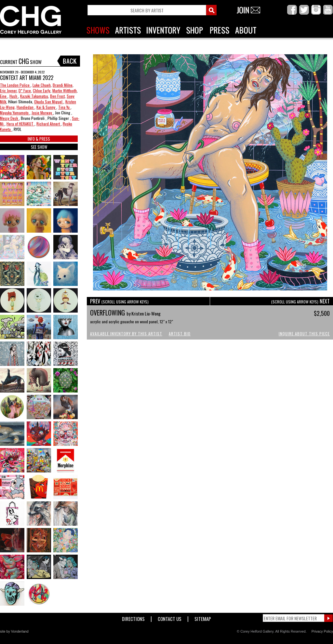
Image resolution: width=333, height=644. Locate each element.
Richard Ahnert (49, 124)
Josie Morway (42, 113)
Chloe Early (42, 90)
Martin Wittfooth (65, 90)
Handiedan (26, 107)
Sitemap (203, 618)
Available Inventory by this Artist (126, 334)
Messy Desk (9, 118)
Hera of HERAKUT (20, 124)
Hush (14, 96)
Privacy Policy (322, 631)
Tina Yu (64, 107)
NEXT (300, 301)
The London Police (15, 85)
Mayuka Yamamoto (15, 113)
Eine (4, 96)
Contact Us (170, 618)
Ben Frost (57, 96)
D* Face (25, 90)
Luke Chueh (42, 85)
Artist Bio (180, 334)
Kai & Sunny (46, 107)
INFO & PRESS (39, 139)
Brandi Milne (63, 85)
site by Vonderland (14, 631)
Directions (133, 618)
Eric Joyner (8, 90)
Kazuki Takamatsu (34, 96)
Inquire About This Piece (304, 334)
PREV (119, 301)
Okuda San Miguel (49, 102)
